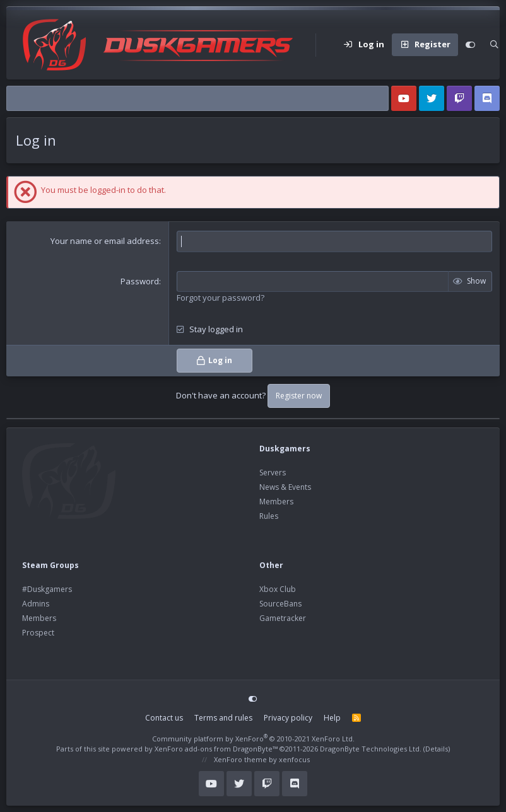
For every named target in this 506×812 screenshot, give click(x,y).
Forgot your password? (221, 298)
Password (140, 281)
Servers (273, 473)
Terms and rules (223, 718)
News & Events (285, 487)
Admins (36, 604)
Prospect (38, 633)
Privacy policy (288, 718)
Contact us (164, 718)
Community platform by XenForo (253, 739)
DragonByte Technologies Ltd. (371, 749)
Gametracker (283, 618)
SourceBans (280, 604)
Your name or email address (105, 241)
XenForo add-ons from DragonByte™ (216, 749)
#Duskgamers (47, 589)
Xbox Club (278, 589)
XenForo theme (240, 759)
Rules (269, 516)
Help (332, 718)
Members (276, 502)
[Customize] (470, 45)
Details (437, 749)
